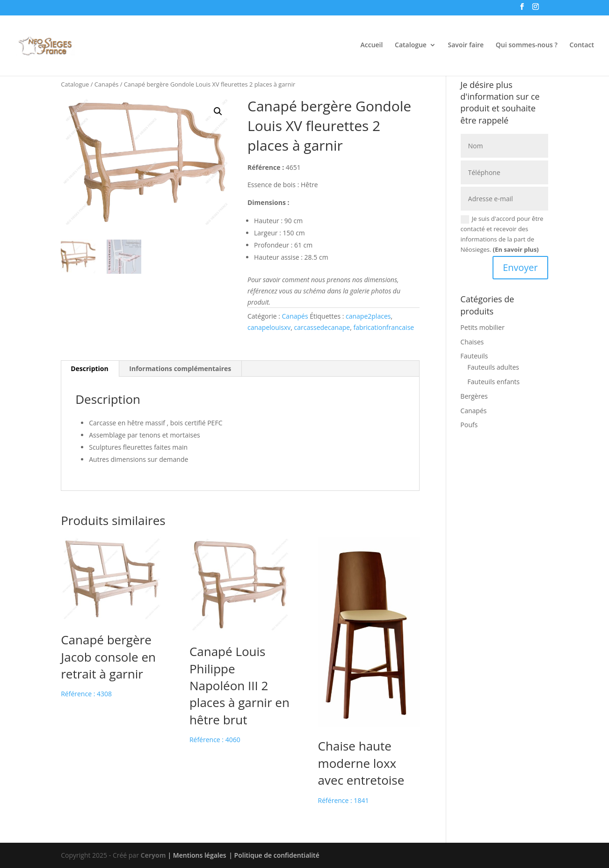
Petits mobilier (482, 327)
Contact (582, 45)
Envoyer (520, 267)
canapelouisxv (269, 327)
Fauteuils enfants (493, 382)
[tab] (90, 369)
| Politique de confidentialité (274, 855)
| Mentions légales (197, 855)
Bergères (474, 396)
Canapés (107, 84)
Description (90, 368)
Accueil (372, 45)
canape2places (368, 316)
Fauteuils (474, 356)
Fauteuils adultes (493, 367)
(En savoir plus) (516, 249)
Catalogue (411, 45)
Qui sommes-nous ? (527, 45)
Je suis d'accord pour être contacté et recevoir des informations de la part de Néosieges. (502, 234)
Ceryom (153, 855)
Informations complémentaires (180, 368)
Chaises (472, 342)
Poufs (469, 425)
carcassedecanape (322, 327)
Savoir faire (466, 45)
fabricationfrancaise (384, 327)
